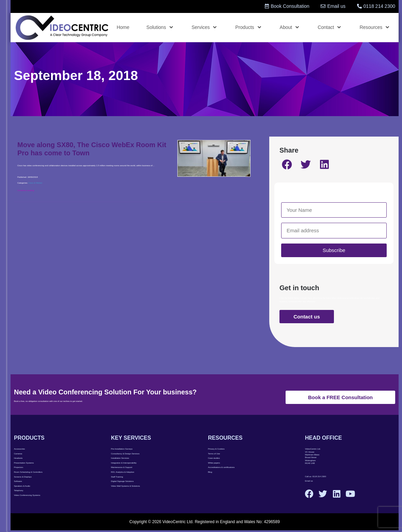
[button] (287, 165)
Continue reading (26, 190)
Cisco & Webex (35, 183)
